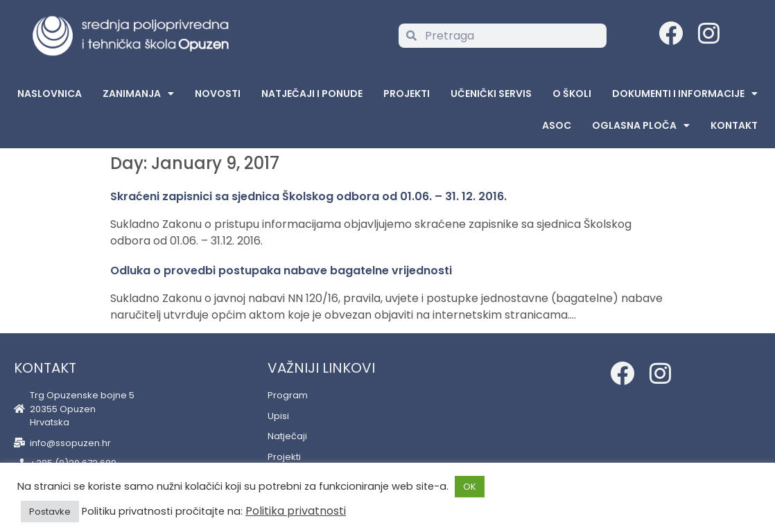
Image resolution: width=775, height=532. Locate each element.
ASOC (557, 125)
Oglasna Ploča (641, 125)
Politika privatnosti (296, 511)
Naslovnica (50, 94)
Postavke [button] (50, 512)
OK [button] (470, 487)
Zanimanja (138, 94)
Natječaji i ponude (312, 94)
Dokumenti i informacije (685, 94)
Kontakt (734, 125)
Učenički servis (491, 94)
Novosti (218, 94)
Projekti (407, 94)
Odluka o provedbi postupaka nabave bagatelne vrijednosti (281, 271)
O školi (572, 94)
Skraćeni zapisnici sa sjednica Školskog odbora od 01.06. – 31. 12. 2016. (308, 196)
